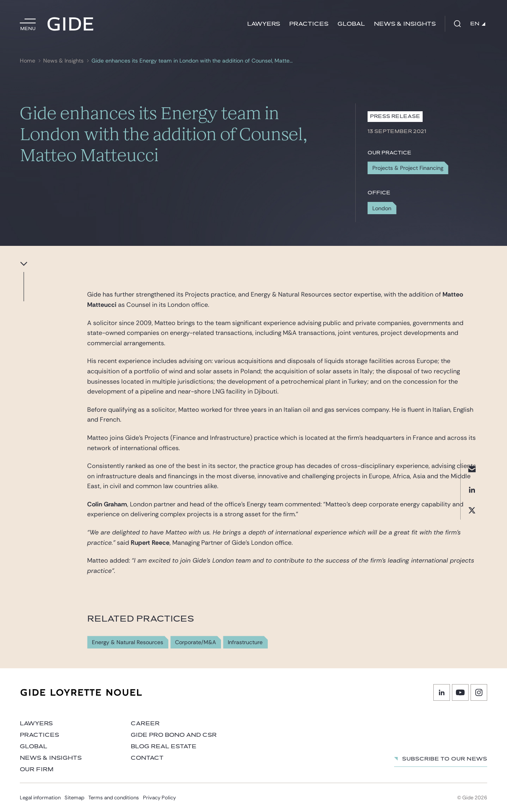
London (382, 208)
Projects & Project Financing (408, 168)
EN (478, 24)
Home (28, 61)
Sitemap (74, 798)
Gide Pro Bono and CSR (174, 735)
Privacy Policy (159, 798)
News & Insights (405, 24)
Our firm (37, 769)
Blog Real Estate (164, 746)
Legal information (40, 798)
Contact (147, 758)
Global (351, 24)
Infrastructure (245, 642)
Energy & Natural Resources (128, 642)
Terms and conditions (114, 798)
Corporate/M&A (195, 642)
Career (145, 724)
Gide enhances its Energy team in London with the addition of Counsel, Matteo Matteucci (193, 61)
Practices (309, 24)
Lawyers (264, 24)
